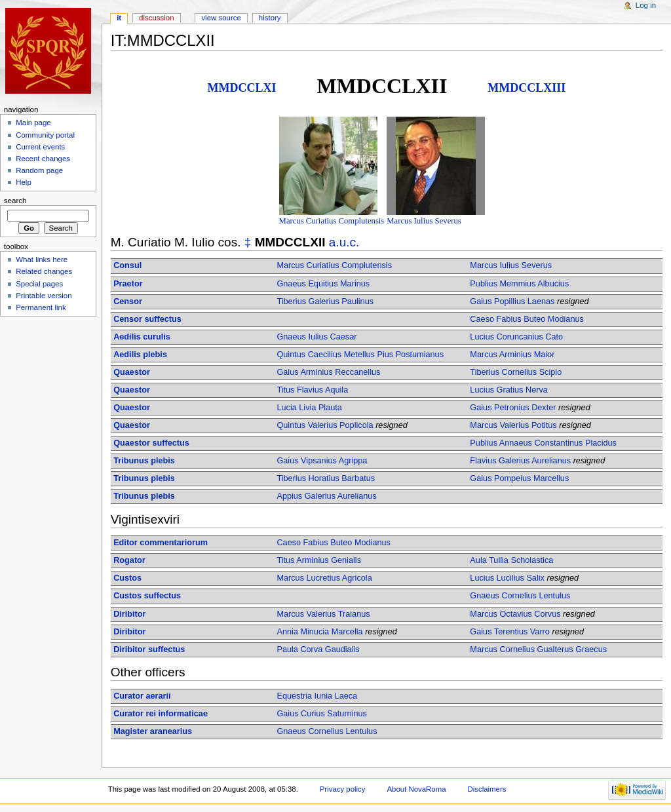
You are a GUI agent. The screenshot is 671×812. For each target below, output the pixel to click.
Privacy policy (343, 789)
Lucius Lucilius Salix (507, 578)
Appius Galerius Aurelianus (326, 496)
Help (24, 182)
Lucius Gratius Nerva (508, 390)
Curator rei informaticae (161, 714)
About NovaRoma (416, 789)
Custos (127, 578)
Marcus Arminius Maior (512, 355)
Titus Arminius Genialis (319, 560)
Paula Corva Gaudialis (318, 649)
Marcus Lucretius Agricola (324, 578)
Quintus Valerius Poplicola (325, 425)
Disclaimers (487, 789)
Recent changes (43, 159)
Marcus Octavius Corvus (515, 614)
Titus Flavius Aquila (312, 390)
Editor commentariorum (161, 543)
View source (221, 18)
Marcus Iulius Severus (424, 221)
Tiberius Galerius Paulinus (325, 301)
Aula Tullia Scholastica (511, 560)
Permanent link (41, 307)
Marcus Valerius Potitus (513, 425)
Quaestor (132, 372)
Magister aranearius (153, 731)
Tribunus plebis (144, 461)
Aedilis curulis (142, 337)
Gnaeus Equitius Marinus (323, 284)
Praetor (128, 284)
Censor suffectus (147, 319)
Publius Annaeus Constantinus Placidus (543, 443)
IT (119, 18)
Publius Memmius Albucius (519, 284)
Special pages (39, 284)
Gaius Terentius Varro (510, 632)
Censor (128, 301)
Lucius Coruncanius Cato (516, 337)
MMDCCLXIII (527, 88)
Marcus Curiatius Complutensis (332, 221)
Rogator (129, 560)
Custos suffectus (147, 596)
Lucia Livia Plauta (309, 408)
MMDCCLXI (242, 88)
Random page (39, 170)
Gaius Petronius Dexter (513, 408)
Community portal (45, 135)
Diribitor (129, 614)
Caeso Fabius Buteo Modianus (527, 319)
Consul (127, 265)
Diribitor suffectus (149, 649)
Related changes (44, 271)
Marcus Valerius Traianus (323, 614)
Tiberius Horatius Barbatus (326, 478)
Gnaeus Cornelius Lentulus (520, 596)
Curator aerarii (142, 696)
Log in (646, 5)
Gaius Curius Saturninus (322, 714)
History (270, 18)
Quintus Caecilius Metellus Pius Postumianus (360, 355)
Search (15, 201)
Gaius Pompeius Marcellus (519, 478)
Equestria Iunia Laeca (317, 696)
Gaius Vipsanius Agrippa (322, 461)
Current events (40, 147)
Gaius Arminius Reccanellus (328, 372)
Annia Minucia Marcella (319, 632)
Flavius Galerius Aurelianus (520, 461)
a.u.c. (344, 242)
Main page (33, 123)
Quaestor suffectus (151, 443)
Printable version (44, 296)
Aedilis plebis (140, 355)
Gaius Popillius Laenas (512, 301)
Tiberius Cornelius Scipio (516, 372)
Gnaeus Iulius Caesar (316, 337)
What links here (42, 260)
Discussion (156, 18)
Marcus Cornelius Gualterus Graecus (538, 649)
